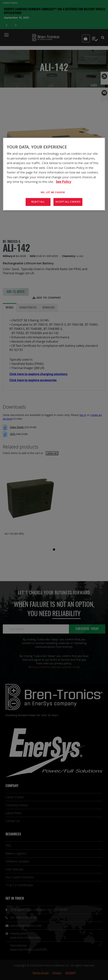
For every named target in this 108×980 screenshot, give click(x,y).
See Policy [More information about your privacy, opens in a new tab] (64, 182)
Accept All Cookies (68, 202)
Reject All (38, 202)
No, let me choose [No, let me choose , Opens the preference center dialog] (53, 192)
